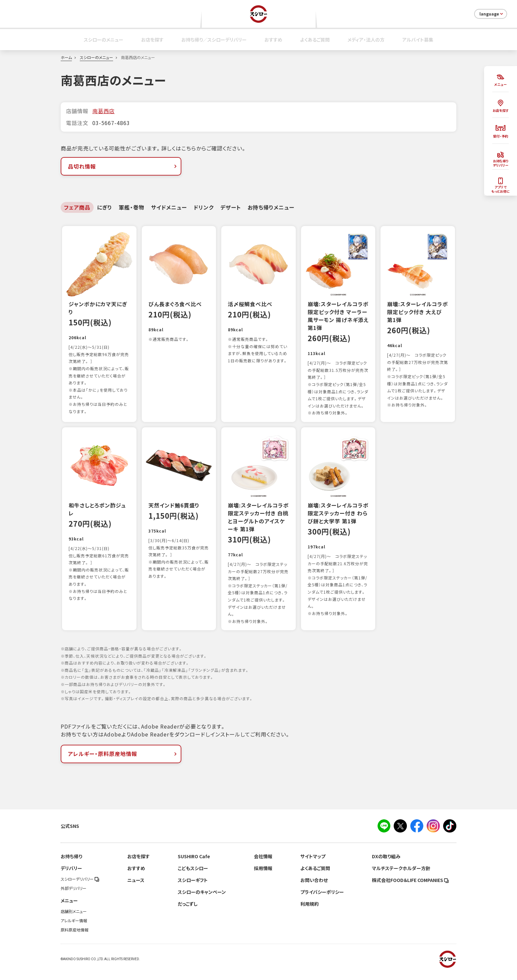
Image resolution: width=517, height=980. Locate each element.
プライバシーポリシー (322, 899)
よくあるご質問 (315, 40)
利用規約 (310, 911)
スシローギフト (193, 887)
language (492, 14)
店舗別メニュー (74, 919)
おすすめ (273, 40)
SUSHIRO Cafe (194, 864)
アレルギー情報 (74, 928)
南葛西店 (104, 111)
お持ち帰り (71, 864)
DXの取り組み (386, 864)
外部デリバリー (74, 896)
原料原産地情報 (75, 937)
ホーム (66, 57)
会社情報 (263, 864)
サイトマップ (313, 864)
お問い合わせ (314, 887)
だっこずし (188, 911)
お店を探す (152, 40)
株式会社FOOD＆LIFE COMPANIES (410, 887)
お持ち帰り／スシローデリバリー (214, 40)
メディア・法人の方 (366, 40)
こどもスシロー (193, 875)
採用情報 (263, 875)
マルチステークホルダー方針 (401, 875)
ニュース (136, 887)
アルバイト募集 (418, 40)
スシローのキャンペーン (202, 899)
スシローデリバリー (80, 886)
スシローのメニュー (104, 40)
